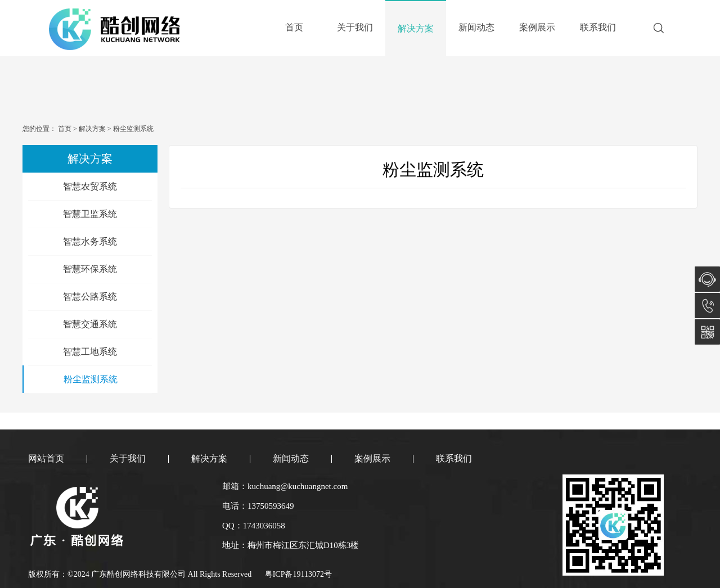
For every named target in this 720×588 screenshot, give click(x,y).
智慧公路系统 (90, 297)
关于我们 (355, 27)
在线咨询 (707, 279)
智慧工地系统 (90, 352)
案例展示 (537, 27)
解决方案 (416, 28)
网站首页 (46, 458)
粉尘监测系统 (132, 129)
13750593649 (707, 306)
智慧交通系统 (90, 324)
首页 (294, 27)
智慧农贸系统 (90, 186)
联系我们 (598, 27)
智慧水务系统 (90, 241)
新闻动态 (476, 27)
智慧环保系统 (90, 269)
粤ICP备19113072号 (298, 574)
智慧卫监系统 (90, 214)
